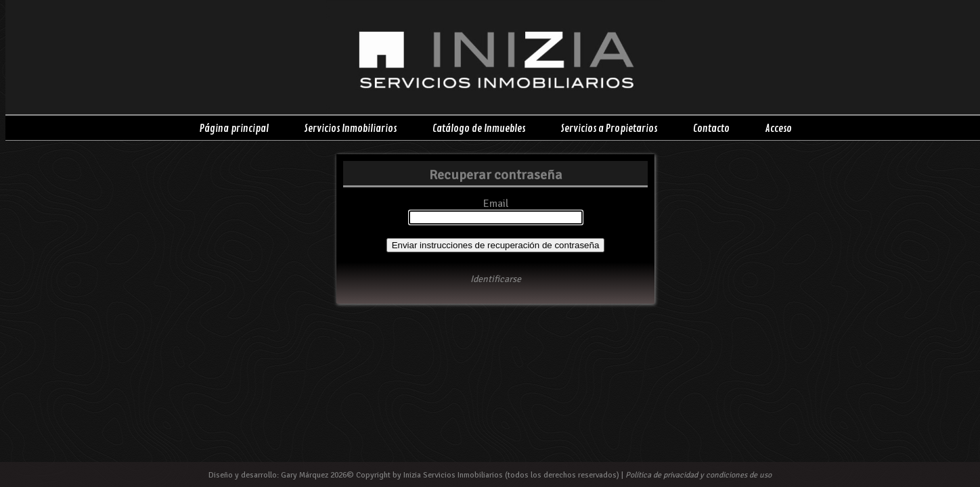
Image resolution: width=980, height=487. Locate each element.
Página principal (234, 129)
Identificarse (496, 279)
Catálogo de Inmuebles (479, 129)
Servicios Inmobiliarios (351, 129)
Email (496, 204)
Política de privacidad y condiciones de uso (698, 475)
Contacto (711, 129)
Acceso (779, 129)
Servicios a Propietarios (609, 129)
